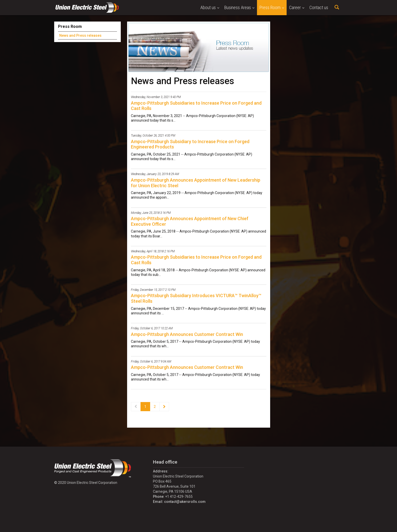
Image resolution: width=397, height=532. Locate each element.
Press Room (272, 7)
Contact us (319, 7)
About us (210, 7)
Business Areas (239, 7)
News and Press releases (80, 35)
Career (297, 7)
